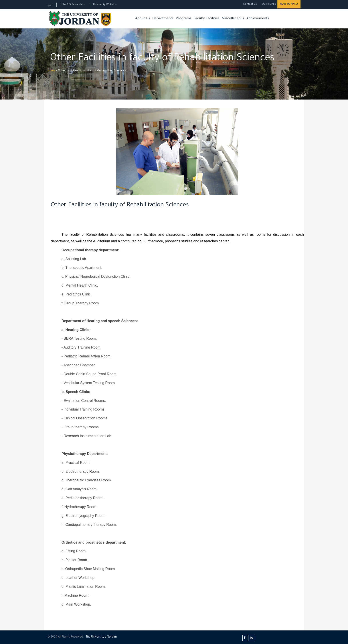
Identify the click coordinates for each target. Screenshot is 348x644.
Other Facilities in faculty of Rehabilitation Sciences (120, 205)
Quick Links (269, 4)
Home (51, 71)
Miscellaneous (233, 19)
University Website (105, 5)
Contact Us (250, 4)
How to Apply (289, 4)
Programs (184, 19)
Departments (163, 19)
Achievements (258, 19)
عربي (50, 5)
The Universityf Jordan (101, 637)
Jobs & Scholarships (73, 5)
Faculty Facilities (207, 19)
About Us (143, 19)
